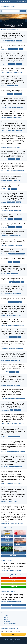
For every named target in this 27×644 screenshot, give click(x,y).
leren (21, 94)
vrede (13, 107)
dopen (10, 147)
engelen (18, 385)
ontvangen (18, 202)
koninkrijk (11, 315)
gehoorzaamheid (17, 398)
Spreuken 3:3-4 (5, 337)
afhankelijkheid (19, 117)
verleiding (11, 423)
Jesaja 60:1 (4, 72)
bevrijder (18, 159)
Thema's (16, 1)
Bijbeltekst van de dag (8, 561)
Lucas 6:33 (4, 181)
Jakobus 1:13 (4, 423)
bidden (14, 147)
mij (5, 631)
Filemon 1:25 (5, 262)
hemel (20, 315)
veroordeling (19, 64)
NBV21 (4, 30)
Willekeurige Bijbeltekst (8, 592)
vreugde (13, 159)
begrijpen (16, 94)
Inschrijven (21, 1)
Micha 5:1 (4, 86)
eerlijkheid (20, 523)
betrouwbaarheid (19, 107)
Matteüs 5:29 (5, 437)
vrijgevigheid (12, 282)
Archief (6, 619)
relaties (16, 49)
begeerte (16, 423)
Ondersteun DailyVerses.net (10, 629)
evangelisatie (12, 349)
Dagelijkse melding (13, 578)
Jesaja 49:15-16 (5, 131)
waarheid (16, 235)
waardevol (10, 72)
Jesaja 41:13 (4, 245)
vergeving (16, 274)
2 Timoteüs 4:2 (5, 349)
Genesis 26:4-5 (5, 502)
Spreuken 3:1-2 (5, 372)
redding (13, 41)
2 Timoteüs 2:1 (5, 210)
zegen (18, 262)
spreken (11, 235)
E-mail (13, 581)
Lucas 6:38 (4, 202)
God (14, 72)
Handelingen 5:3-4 (6, 523)
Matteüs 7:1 (4, 189)
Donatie (13, 634)
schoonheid (11, 49)
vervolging (19, 302)
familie (15, 131)
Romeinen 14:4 (5, 452)
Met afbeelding (13, 608)
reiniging (14, 325)
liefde (9, 41)
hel (18, 437)
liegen (20, 235)
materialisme (18, 570)
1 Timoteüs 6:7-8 (5, 570)
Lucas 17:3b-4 (5, 467)
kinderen (20, 131)
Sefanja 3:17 (4, 159)
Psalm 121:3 (4, 219)
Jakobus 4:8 (4, 325)
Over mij (6, 639)
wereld (16, 315)
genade (11, 210)
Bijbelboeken (7, 621)
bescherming (19, 227)
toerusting (22, 452)
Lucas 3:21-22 (5, 147)
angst (13, 245)
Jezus (16, 86)
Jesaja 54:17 (4, 64)
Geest (19, 147)
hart (19, 337)
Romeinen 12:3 (5, 483)
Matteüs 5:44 (5, 302)
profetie (12, 86)
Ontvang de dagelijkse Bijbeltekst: (11, 575)
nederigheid (21, 171)
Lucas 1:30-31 (5, 385)
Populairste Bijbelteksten (10, 624)
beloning (17, 181)
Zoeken (9, 4)
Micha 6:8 (4, 170)
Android (13, 584)
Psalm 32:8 (4, 94)
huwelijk (21, 49)
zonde (9, 325)
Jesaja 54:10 (4, 107)
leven (23, 254)
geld (16, 523)
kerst (8, 86)
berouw (15, 467)
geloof (11, 410)
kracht (15, 210)
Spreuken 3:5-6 (5, 117)
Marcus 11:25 (5, 294)
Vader (20, 294)
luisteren (15, 502)
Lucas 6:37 (4, 274)
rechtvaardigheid (12, 64)
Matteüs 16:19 (5, 315)
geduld (21, 349)
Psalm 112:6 (4, 227)
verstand (20, 483)
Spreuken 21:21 (5, 254)
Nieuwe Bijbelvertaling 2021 (12, 30)
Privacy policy (20, 639)
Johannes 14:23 (5, 398)
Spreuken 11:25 (5, 282)
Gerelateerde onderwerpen (9, 528)
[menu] (26, 2)
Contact (14, 639)
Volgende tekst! (13, 605)
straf (17, 349)
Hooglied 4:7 (4, 49)
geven (14, 202)
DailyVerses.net (4, 4)
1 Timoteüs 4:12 (5, 410)
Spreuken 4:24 (5, 235)
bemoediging (19, 41)
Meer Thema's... (14, 556)
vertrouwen (12, 117)
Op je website (13, 587)
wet (8, 171)
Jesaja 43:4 (4, 41)
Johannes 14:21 (5, 360)
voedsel (18, 282)
